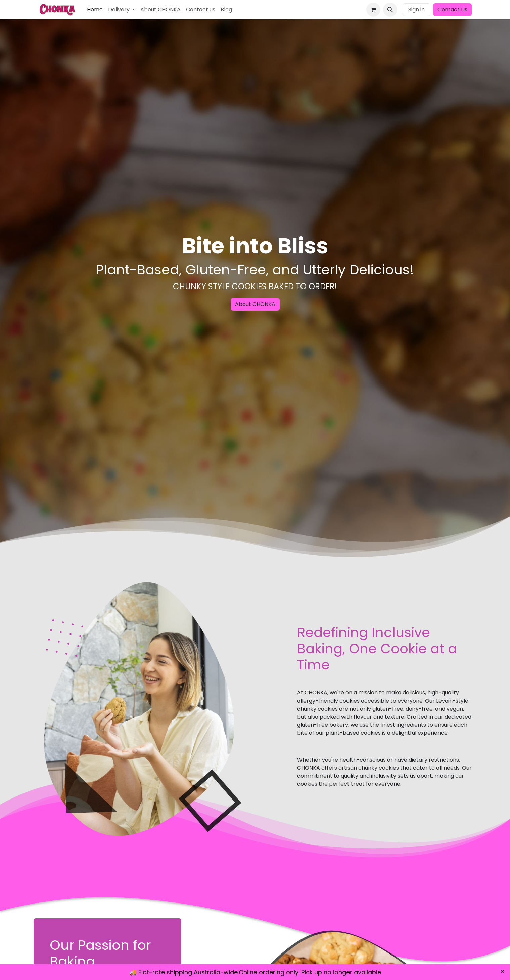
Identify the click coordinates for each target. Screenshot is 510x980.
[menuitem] (95, 10)
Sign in (416, 10)
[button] (390, 10)
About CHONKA (255, 304)
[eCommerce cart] (373, 10)
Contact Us (452, 10)
